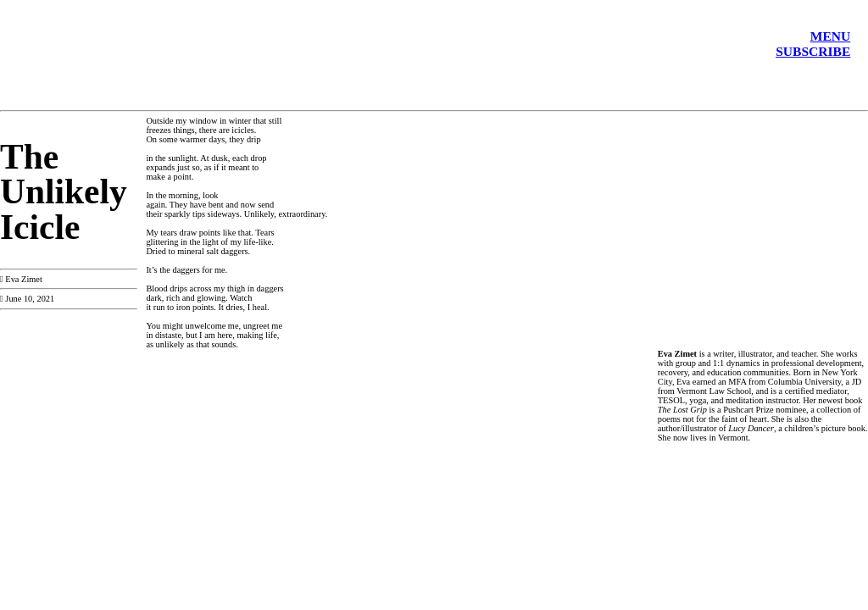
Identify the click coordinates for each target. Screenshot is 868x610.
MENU (831, 36)
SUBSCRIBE (813, 51)
